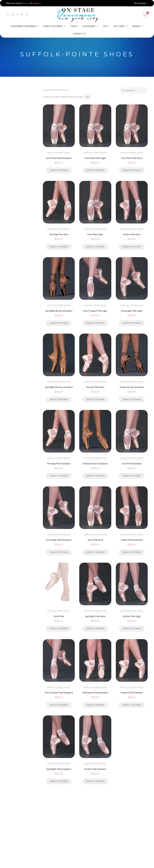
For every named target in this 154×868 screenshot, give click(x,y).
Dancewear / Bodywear (23, 26)
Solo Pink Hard (95, 540)
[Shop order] (134, 90)
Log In (26, 3)
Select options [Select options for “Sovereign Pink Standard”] (59, 552)
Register (37, 3)
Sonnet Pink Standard (132, 693)
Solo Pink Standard (132, 463)
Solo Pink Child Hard (132, 158)
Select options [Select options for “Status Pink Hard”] (132, 247)
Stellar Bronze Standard (95, 463)
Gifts (106, 26)
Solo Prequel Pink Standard (59, 693)
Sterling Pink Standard (59, 463)
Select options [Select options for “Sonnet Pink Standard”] (132, 705)
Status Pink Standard (132, 540)
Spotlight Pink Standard (59, 769)
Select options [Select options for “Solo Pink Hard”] (95, 552)
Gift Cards (119, 26)
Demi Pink (59, 616)
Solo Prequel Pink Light (95, 311)
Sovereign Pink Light (132, 311)
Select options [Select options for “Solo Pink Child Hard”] (132, 170)
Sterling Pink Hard (59, 234)
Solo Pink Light (95, 234)
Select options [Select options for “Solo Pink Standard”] (132, 476)
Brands (136, 26)
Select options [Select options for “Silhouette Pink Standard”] (95, 705)
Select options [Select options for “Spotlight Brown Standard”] (59, 323)
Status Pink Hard (132, 234)
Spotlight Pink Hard (95, 616)
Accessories (89, 26)
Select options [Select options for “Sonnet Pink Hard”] (95, 399)
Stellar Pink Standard (95, 769)
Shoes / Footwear (53, 26)
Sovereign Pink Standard (59, 540)
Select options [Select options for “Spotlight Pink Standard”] (59, 781)
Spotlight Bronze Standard (59, 387)
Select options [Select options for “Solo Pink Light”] (95, 247)
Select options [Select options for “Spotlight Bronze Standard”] (59, 399)
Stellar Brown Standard (132, 387)
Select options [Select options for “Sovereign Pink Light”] (132, 323)
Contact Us (79, 34)
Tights (74, 26)
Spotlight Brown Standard (59, 311)
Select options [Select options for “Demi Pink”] (59, 628)
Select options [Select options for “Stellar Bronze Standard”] (95, 476)
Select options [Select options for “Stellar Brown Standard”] (132, 399)
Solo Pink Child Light (95, 158)
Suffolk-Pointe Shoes (59, 153)
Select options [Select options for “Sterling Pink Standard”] (59, 476)
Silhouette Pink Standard (95, 693)
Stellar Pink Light (132, 616)
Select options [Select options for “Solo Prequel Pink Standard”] (59, 705)
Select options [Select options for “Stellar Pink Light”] (132, 628)
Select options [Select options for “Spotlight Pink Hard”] (95, 628)
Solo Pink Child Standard (59, 158)
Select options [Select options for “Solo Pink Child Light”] (95, 170)
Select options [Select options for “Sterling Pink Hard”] (59, 247)
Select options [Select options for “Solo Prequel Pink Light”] (95, 323)
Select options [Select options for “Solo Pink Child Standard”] (59, 170)
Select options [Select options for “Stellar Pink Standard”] (95, 781)
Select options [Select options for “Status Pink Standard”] (132, 552)
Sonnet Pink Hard (95, 387)
